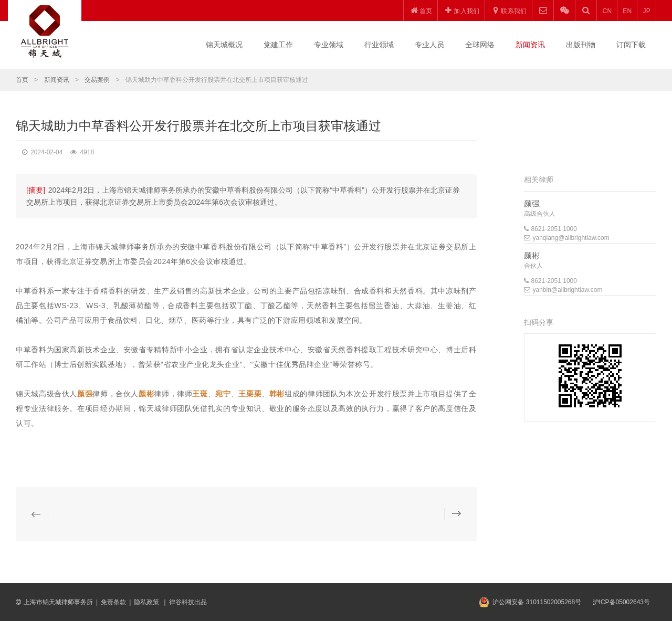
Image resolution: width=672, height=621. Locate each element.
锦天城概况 (224, 45)
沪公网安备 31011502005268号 (537, 602)
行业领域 (379, 45)
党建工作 (278, 45)
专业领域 (329, 45)
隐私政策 (147, 602)
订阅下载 (631, 45)
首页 (22, 80)
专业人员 (429, 45)
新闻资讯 (530, 45)
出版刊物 (581, 45)
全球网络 (480, 45)
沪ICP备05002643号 (621, 602)
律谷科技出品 (188, 602)
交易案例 (97, 80)
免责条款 (113, 602)
